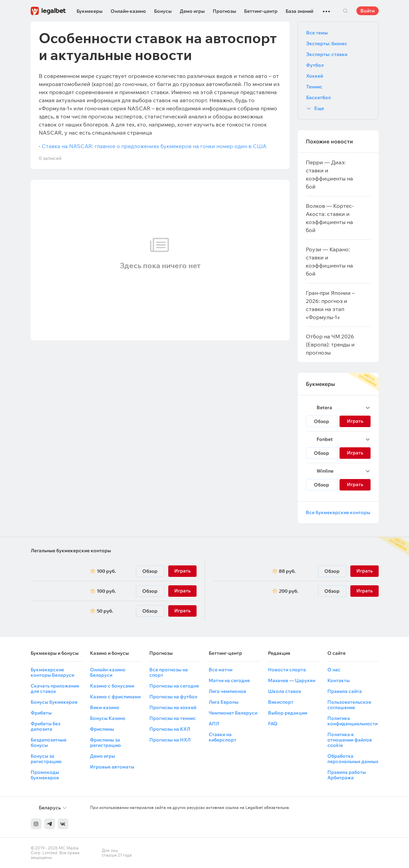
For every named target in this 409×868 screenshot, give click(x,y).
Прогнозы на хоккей (173, 707)
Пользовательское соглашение (349, 705)
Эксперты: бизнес (327, 44)
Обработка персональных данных (353, 759)
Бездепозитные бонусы (49, 743)
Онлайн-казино (128, 11)
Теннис (314, 87)
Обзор (322, 421)
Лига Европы (224, 702)
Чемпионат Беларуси (233, 713)
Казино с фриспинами (115, 697)
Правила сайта (345, 691)
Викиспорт (281, 702)
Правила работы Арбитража (347, 775)
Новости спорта (287, 670)
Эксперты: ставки (327, 54)
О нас (334, 670)
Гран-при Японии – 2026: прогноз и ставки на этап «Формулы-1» (330, 305)
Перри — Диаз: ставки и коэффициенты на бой (329, 174)
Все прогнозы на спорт (169, 672)
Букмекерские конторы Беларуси (52, 672)
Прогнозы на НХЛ (170, 740)
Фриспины (102, 729)
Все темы (317, 33)
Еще (319, 108)
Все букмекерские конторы (338, 512)
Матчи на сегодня (229, 680)
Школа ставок (285, 691)
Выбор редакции (288, 713)
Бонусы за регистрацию (46, 759)
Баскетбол (318, 97)
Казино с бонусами (112, 686)
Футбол (315, 65)
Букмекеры (90, 11)
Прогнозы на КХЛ (170, 729)
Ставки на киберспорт (223, 737)
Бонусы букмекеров (54, 702)
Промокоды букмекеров (45, 775)
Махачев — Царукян (292, 680)
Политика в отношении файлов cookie (350, 740)
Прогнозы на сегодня (174, 686)
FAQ (273, 724)
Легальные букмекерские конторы (71, 551)
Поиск (346, 11)
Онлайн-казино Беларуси (108, 672)
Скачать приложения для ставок (55, 689)
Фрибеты (41, 713)
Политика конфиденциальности (353, 721)
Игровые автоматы (112, 767)
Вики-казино (105, 707)
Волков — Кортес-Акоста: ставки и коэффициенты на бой (330, 218)
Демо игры (192, 11)
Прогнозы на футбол (173, 697)
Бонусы (163, 11)
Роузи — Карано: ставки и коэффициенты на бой (329, 261)
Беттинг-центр (261, 11)
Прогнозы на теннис (173, 718)
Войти (368, 11)
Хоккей (315, 76)
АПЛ (214, 724)
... (326, 8)
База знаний (299, 11)
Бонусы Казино (108, 718)
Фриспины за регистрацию (105, 743)
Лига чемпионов (227, 691)
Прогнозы (224, 11)
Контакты (339, 680)
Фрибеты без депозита (46, 726)
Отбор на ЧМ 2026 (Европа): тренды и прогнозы (330, 344)
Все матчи (221, 670)
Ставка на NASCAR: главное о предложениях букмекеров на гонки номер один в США (154, 146)
